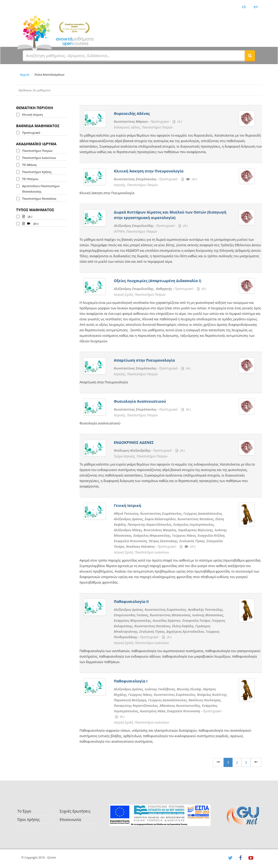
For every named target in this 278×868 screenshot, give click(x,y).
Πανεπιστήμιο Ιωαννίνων (39, 158)
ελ (244, 7)
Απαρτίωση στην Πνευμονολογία (144, 360)
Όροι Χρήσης (29, 819)
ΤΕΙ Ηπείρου (30, 179)
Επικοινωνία (70, 819)
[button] (250, 55)
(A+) (30, 223)
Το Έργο (24, 811)
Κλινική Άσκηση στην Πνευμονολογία (149, 171)
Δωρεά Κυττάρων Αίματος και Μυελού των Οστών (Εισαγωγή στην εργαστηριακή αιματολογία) (170, 215)
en (256, 7)
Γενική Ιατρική (127, 505)
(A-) (27, 216)
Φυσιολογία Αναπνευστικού (140, 401)
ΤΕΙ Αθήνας (30, 165)
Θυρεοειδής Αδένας (132, 113)
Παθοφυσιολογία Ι (131, 681)
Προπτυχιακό (31, 133)
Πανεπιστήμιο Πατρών (38, 151)
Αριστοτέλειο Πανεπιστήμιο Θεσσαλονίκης (41, 189)
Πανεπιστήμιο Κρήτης (37, 172)
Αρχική (25, 74)
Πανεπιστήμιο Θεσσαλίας (39, 198)
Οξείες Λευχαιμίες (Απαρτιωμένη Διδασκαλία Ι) (157, 281)
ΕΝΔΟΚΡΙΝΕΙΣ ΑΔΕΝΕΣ (134, 442)
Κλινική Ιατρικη (33, 114)
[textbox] (134, 55)
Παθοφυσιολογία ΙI (131, 601)
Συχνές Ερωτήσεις (75, 811)
